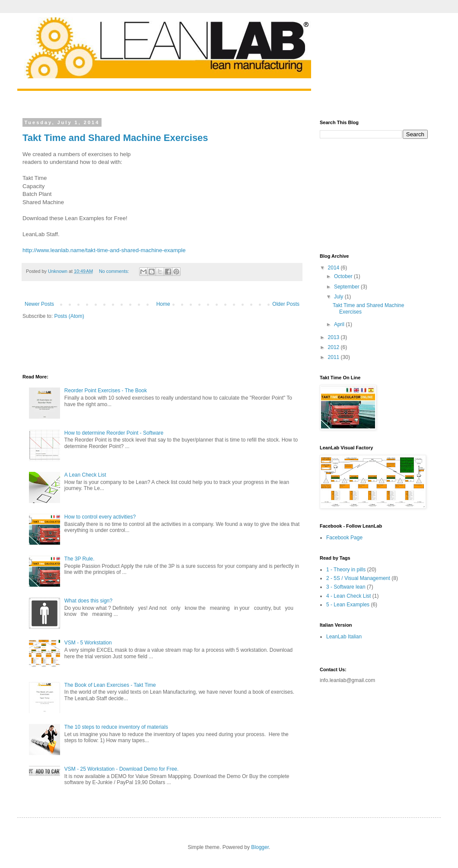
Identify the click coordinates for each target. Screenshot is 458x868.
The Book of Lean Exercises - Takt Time (110, 685)
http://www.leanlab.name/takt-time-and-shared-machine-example (104, 250)
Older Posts (286, 304)
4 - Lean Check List (348, 596)
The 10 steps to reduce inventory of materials (116, 727)
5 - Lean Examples (348, 605)
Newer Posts (39, 304)
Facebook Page (344, 538)
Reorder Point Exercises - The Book (106, 391)
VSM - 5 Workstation (88, 643)
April (340, 324)
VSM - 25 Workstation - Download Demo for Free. (122, 769)
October (344, 276)
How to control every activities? (100, 517)
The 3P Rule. (80, 559)
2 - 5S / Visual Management (358, 578)
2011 (334, 357)
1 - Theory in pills (346, 570)
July (339, 297)
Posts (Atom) (69, 316)
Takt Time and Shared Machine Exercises (115, 138)
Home (163, 304)
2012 (334, 347)
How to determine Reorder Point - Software (114, 433)
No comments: (115, 271)
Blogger (260, 847)
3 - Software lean (346, 587)
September (347, 287)
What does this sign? (88, 601)
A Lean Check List (85, 475)
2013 (334, 337)
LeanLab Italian (344, 637)
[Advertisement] (124, 346)
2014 (334, 268)
